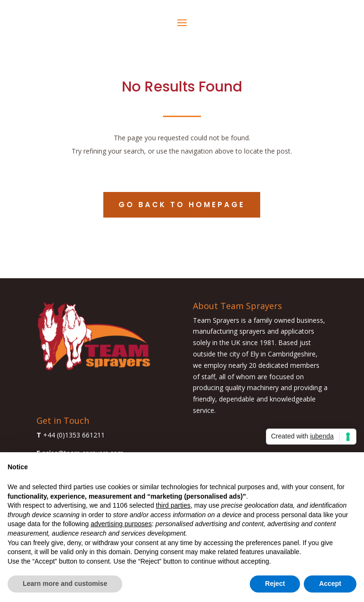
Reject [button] (275, 584)
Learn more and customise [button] (65, 584)
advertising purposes (121, 524)
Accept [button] (330, 584)
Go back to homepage (182, 205)
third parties (173, 505)
